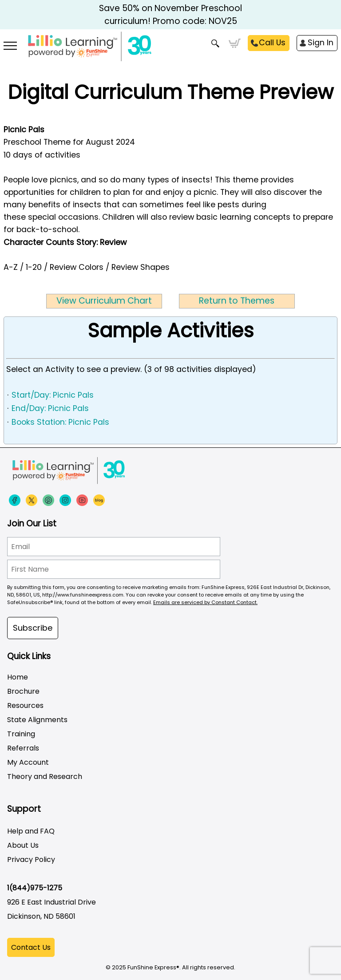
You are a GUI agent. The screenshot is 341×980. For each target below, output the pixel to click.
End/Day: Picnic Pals (50, 408)
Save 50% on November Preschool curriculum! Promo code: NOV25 (170, 15)
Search (216, 43)
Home (18, 677)
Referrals (23, 748)
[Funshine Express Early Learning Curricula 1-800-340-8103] (170, 51)
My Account (28, 762)
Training (21, 734)
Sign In (321, 43)
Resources (25, 705)
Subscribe (33, 628)
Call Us (272, 43)
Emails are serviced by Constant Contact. (205, 602)
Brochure (23, 691)
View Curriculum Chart (104, 301)
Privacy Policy (31, 859)
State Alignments (37, 720)
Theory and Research (45, 776)
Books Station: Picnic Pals (60, 422)
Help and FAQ (31, 831)
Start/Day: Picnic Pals (53, 395)
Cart (235, 43)
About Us (23, 845)
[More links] (10, 47)
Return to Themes (237, 301)
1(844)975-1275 (35, 888)
